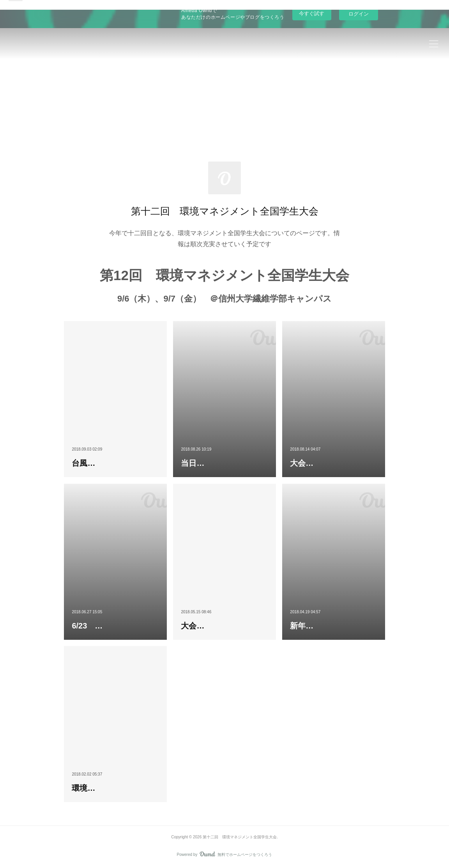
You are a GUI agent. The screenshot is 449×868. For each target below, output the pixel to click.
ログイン (359, 14)
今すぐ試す (312, 13)
